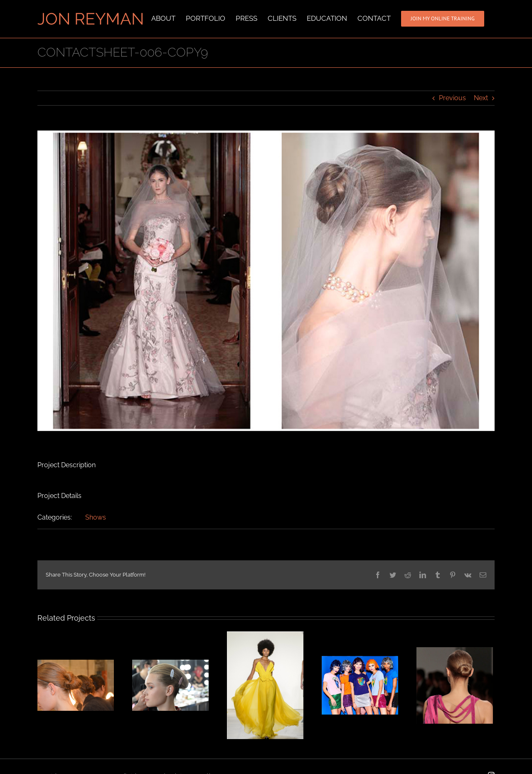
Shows (96, 517)
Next (481, 97)
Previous (452, 97)
